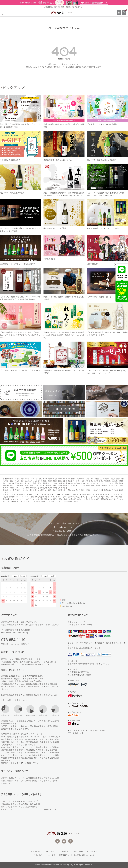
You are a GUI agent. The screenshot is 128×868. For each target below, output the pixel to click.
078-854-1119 (13, 640)
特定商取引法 (64, 855)
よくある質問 (63, 851)
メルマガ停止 (92, 851)
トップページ (36, 851)
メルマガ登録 (77, 851)
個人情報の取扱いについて (84, 855)
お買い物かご (39, 855)
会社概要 (52, 855)
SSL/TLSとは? (50, 810)
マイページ (50, 851)
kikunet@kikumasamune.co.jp (15, 633)
